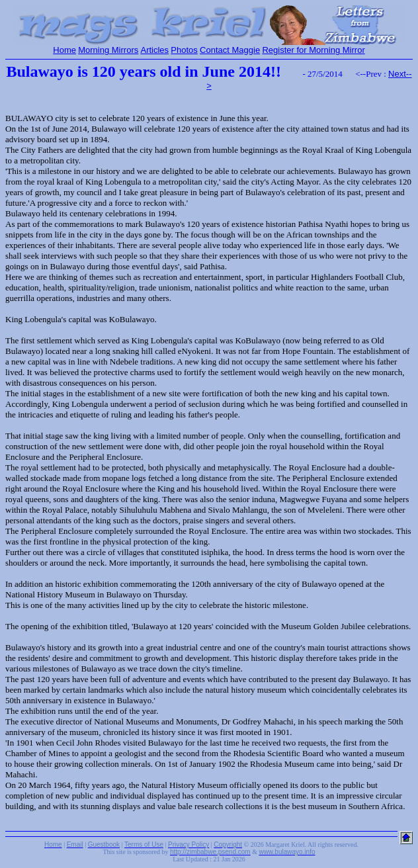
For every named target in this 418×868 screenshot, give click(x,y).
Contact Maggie (230, 50)
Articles (154, 50)
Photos (184, 50)
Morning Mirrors (108, 50)
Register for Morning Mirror (313, 50)
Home (64, 50)
